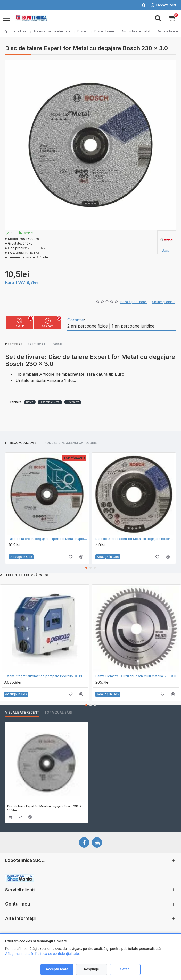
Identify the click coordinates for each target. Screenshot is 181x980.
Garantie (76, 320)
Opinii (57, 344)
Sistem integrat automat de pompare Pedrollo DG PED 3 (46, 676)
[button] (86, 568)
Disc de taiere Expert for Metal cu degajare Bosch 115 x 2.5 (135, 539)
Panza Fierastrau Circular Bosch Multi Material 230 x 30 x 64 (137, 676)
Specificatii (37, 344)
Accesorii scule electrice (52, 31)
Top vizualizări (58, 712)
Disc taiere (73, 402)
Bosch (30, 402)
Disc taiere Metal (50, 402)
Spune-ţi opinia (164, 302)
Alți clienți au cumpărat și (24, 575)
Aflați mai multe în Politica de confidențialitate (42, 954)
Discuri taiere (104, 31)
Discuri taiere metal (135, 31)
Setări (125, 969)
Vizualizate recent (22, 712)
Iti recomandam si (21, 443)
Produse (20, 31)
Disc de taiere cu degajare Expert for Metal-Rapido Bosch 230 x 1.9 (48, 539)
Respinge (91, 969)
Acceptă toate (57, 969)
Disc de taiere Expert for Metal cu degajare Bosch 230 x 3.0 (47, 806)
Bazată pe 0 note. (134, 302)
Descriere (14, 344)
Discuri (83, 31)
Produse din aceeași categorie (69, 443)
